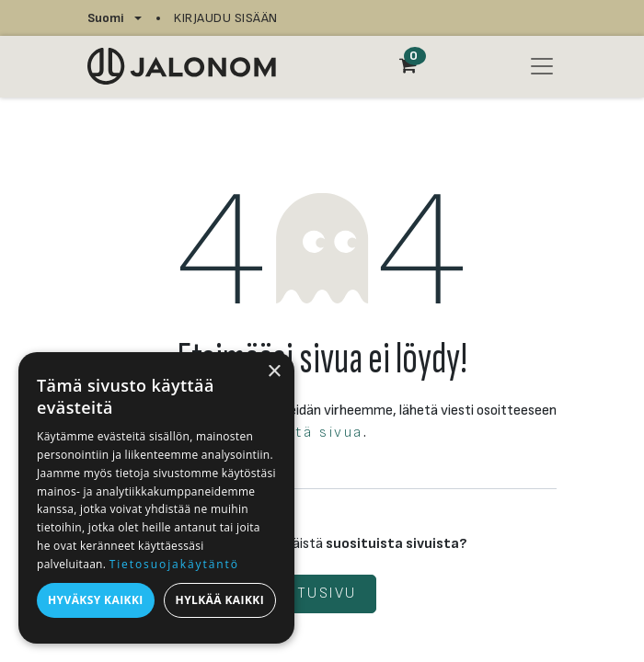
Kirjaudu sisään (226, 18)
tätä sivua (321, 433)
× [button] (274, 372)
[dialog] (156, 498)
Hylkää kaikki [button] (220, 600)
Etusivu (322, 594)
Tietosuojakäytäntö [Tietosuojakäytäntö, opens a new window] (174, 564)
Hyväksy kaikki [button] (96, 600)
